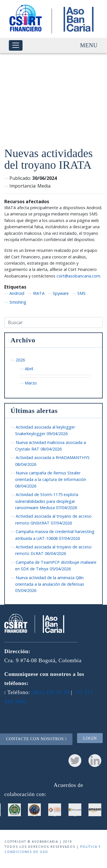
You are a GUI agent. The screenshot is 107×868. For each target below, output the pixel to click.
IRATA (39, 293)
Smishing (18, 302)
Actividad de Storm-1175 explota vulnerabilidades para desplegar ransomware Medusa (47, 501)
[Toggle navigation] (16, 45)
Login (90, 738)
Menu (89, 45)
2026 (20, 360)
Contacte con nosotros (36, 739)
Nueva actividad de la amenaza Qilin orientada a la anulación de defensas (50, 584)
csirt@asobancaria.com (78, 276)
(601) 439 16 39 (50, 692)
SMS (81, 293)
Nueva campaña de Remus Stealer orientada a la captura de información (51, 479)
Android (17, 293)
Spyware (61, 293)
